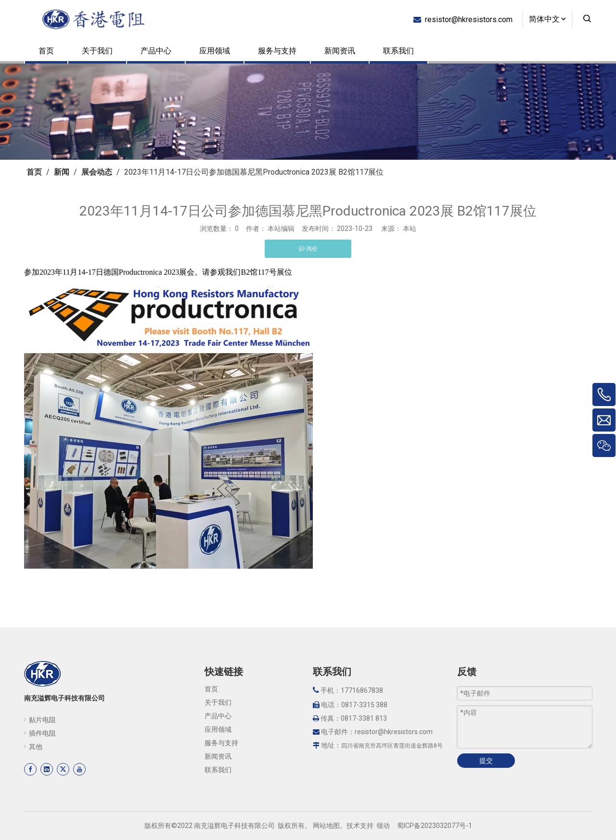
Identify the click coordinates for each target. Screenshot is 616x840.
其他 (36, 747)
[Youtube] (79, 769)
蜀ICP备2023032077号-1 (435, 826)
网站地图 (326, 826)
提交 (486, 761)
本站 (410, 229)
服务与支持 (277, 51)
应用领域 (215, 51)
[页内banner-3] (308, 112)
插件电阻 (42, 733)
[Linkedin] (47, 769)
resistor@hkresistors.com (467, 19)
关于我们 (97, 51)
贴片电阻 (42, 720)
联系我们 (398, 51)
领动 (383, 826)
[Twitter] (63, 769)
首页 (46, 51)
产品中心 (156, 51)
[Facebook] (30, 769)
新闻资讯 (340, 51)
